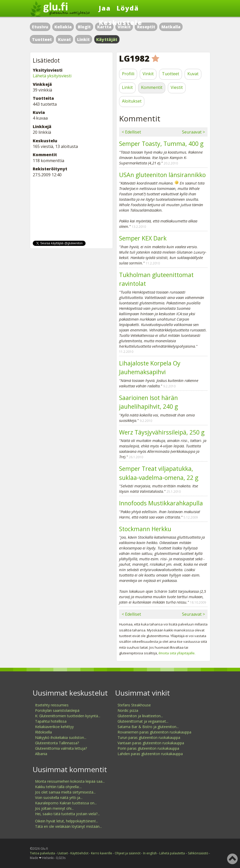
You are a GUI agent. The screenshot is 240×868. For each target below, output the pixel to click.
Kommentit (152, 87)
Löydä (128, 8)
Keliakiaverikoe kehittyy (54, 727)
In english (150, 853)
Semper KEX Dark (143, 238)
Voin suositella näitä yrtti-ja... (59, 798)
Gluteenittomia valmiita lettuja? (61, 748)
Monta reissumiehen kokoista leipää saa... (70, 781)
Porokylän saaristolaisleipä (57, 710)
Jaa (105, 8)
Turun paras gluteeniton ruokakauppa (149, 737)
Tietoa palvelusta (42, 853)
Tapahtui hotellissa (51, 721)
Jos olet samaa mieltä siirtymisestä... (65, 792)
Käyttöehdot (79, 853)
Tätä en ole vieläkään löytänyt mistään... (68, 826)
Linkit (83, 39)
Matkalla (171, 27)
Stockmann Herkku (145, 529)
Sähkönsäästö (198, 853)
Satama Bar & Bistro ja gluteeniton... (148, 727)
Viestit (177, 87)
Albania (41, 754)
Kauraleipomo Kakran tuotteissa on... (66, 803)
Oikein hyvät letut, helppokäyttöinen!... (67, 821)
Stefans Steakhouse (134, 705)
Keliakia (63, 27)
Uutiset (63, 853)
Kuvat (64, 39)
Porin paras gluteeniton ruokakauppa (148, 748)
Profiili (128, 74)
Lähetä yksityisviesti (52, 76)
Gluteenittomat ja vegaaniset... (143, 721)
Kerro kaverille (102, 853)
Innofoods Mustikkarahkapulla (161, 503)
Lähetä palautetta (172, 853)
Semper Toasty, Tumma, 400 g (161, 144)
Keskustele (121, 22)
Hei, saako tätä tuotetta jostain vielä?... (67, 814)
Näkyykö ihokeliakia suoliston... (61, 737)
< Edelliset (131, 132)
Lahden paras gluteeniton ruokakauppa (150, 754)
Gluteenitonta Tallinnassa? (57, 743)
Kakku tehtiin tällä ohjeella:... (58, 787)
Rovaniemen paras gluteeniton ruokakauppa (154, 732)
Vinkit (148, 74)
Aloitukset (132, 101)
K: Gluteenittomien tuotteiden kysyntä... (68, 716)
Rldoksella (43, 732)
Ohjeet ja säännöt (128, 853)
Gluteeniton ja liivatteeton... (140, 716)
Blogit (84, 27)
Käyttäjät (107, 39)
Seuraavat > (193, 132)
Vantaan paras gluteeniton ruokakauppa (151, 743)
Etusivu (40, 27)
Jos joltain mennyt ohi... (54, 808)
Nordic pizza (128, 710)
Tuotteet (42, 39)
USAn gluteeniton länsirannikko (162, 175)
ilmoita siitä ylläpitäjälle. (177, 653)
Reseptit (146, 27)
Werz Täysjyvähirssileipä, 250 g (162, 432)
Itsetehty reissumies (52, 705)
